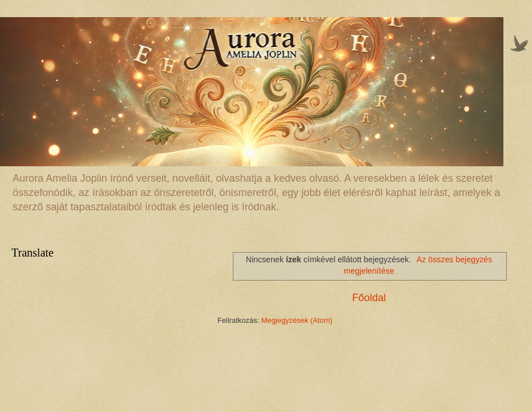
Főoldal (369, 298)
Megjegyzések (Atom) (297, 320)
